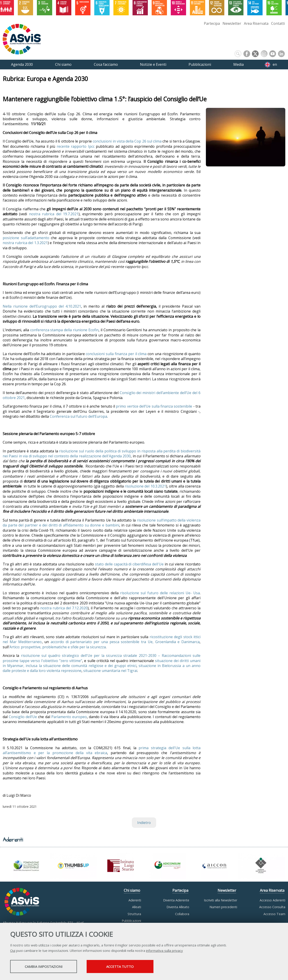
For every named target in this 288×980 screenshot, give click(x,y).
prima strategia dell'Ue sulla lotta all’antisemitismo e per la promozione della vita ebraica (102, 750)
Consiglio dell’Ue (23, 717)
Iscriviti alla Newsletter (220, 900)
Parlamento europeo (69, 717)
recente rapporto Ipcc (76, 146)
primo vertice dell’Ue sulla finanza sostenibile (154, 406)
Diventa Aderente (176, 900)
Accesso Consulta (272, 907)
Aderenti (135, 900)
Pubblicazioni (131, 921)
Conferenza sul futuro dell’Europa (78, 416)
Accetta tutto (127, 967)
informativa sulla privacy (164, 951)
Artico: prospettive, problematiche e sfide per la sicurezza (58, 647)
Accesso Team (274, 914)
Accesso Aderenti (272, 900)
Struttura (134, 914)
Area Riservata (256, 23)
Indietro (144, 823)
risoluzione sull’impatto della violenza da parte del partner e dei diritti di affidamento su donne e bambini (102, 523)
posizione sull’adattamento (26, 238)
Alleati (137, 907)
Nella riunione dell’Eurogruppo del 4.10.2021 (42, 306)
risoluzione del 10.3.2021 (145, 486)
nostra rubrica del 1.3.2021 (25, 243)
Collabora (182, 914)
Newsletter (232, 23)
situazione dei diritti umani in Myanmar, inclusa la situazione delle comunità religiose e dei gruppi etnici (102, 663)
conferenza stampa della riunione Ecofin (64, 330)
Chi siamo (132, 890)
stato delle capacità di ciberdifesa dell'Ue (129, 564)
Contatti (278, 23)
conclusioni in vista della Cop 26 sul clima (128, 141)
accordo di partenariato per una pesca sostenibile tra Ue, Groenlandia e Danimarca (125, 642)
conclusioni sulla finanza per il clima (116, 354)
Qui (13, 951)
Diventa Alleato (178, 907)
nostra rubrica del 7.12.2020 (64, 608)
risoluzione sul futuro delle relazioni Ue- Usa (160, 593)
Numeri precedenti (223, 907)
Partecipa (212, 23)
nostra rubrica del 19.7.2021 (54, 214)
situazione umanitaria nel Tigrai (110, 671)
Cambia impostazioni (46, 967)
